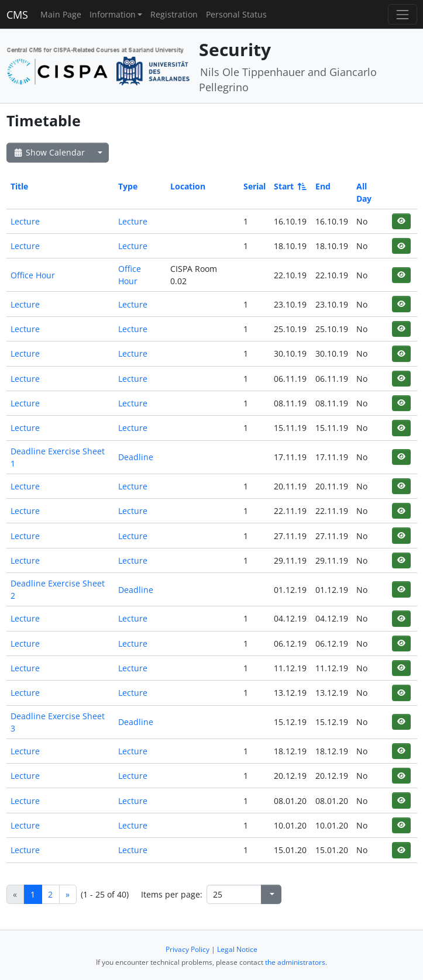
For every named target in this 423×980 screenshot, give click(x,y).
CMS (17, 15)
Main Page (61, 14)
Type (128, 186)
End (323, 186)
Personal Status (236, 14)
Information (113, 14)
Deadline (136, 457)
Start (289, 186)
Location (188, 186)
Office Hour (33, 275)
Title (19, 186)
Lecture (25, 221)
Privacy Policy (188, 949)
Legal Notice (237, 949)
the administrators (295, 962)
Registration (174, 14)
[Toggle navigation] (402, 14)
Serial (255, 186)
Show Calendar (49, 152)
